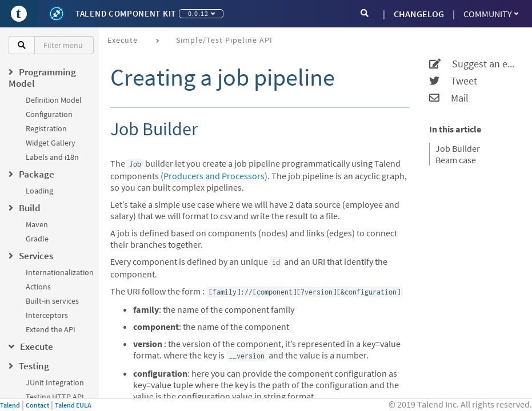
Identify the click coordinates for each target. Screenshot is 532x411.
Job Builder (458, 148)
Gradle (37, 239)
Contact (37, 405)
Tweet (453, 81)
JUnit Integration (55, 382)
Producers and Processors (214, 176)
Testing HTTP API (55, 397)
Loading (39, 191)
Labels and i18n (52, 157)
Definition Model (54, 100)
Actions (38, 287)
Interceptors (47, 315)
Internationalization (60, 272)
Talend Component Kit (126, 13)
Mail (449, 98)
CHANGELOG (419, 14)
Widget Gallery (51, 143)
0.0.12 (201, 13)
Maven (37, 224)
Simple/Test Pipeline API (224, 40)
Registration (46, 128)
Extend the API (51, 329)
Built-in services (52, 301)
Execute (123, 40)
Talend (10, 405)
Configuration (49, 114)
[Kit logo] (57, 14)
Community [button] (491, 14)
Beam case (456, 160)
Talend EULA (73, 405)
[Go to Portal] (19, 14)
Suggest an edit (473, 64)
